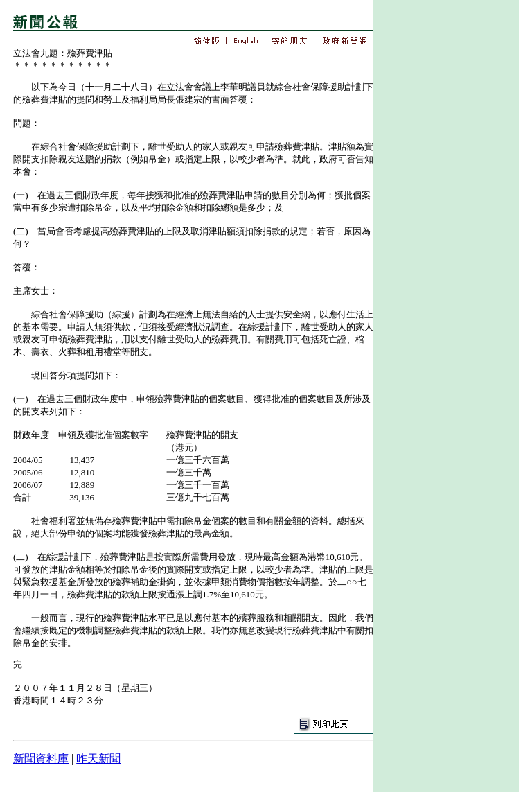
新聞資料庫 (41, 759)
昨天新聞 (98, 759)
